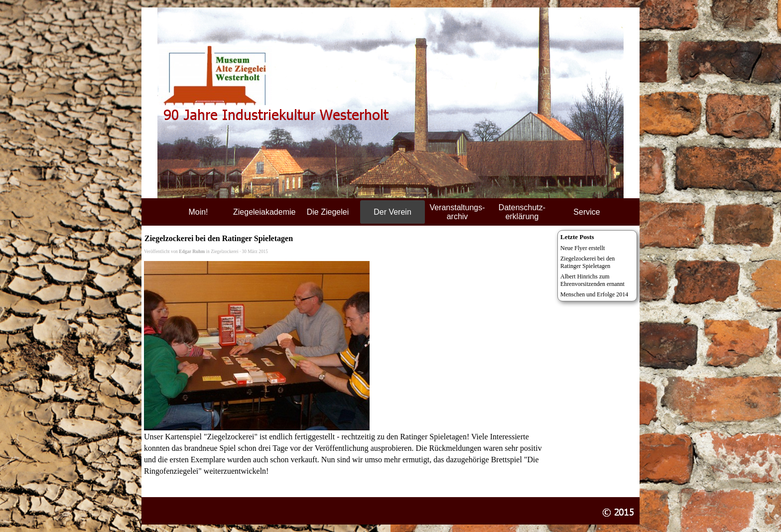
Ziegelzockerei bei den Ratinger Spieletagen (587, 262)
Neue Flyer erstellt (583, 248)
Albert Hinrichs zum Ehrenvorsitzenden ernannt (592, 280)
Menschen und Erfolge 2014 (594, 294)
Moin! (198, 212)
